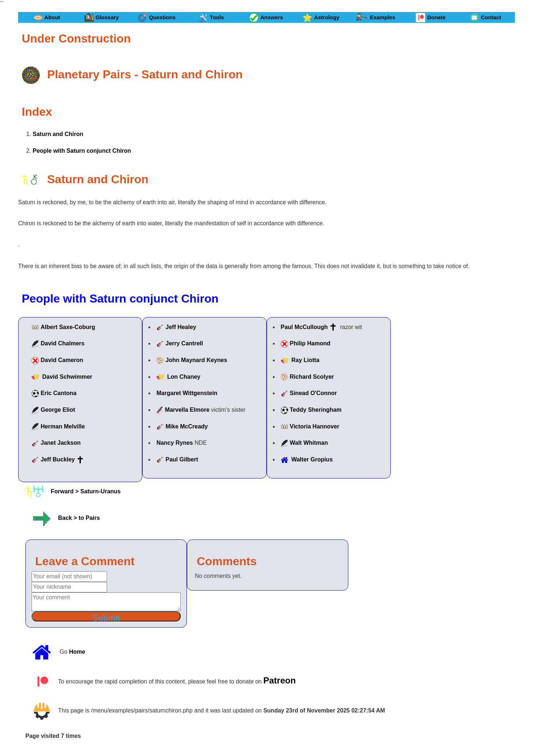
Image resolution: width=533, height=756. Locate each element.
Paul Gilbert (182, 459)
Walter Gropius (312, 459)
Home (77, 652)
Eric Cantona (59, 393)
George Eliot (58, 410)
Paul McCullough (304, 327)
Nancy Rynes (175, 443)
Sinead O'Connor (313, 393)
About (47, 18)
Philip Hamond (310, 343)
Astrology (321, 18)
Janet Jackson (61, 443)
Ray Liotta (305, 360)
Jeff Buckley (58, 459)
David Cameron (62, 360)
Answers (266, 18)
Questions (157, 18)
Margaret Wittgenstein (187, 393)
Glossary (102, 18)
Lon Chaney (184, 377)
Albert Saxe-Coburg (68, 327)
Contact (485, 18)
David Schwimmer (67, 377)
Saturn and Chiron (58, 134)
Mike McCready (187, 426)
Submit (106, 617)
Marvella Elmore (187, 410)
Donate (431, 18)
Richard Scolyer (312, 377)
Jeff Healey (181, 327)
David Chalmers (63, 343)
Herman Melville (63, 426)
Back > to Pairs (79, 518)
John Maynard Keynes (196, 360)
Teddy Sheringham (316, 410)
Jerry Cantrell (184, 343)
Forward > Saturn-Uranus (86, 491)
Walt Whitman (309, 443)
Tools (211, 18)
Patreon (280, 680)
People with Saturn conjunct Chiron (82, 151)
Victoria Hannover (315, 426)
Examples (376, 18)
